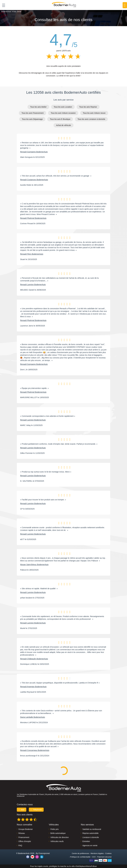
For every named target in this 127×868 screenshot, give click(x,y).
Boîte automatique (58, 833)
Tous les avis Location (63, 107)
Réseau (22, 833)
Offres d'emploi (25, 841)
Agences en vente (90, 845)
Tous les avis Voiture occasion (63, 113)
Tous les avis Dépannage (32, 119)
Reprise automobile (91, 833)
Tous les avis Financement (32, 113)
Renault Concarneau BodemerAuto (35, 750)
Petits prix (54, 829)
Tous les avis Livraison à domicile (91, 119)
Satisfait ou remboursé (92, 829)
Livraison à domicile (91, 837)
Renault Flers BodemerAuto (32, 254)
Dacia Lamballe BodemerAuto (33, 717)
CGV (94, 857)
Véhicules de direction (60, 837)
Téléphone (36, 810)
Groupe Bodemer (26, 829)
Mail (22, 810)
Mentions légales (97, 853)
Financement (24, 837)
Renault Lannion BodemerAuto (33, 285)
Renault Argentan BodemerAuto (33, 687)
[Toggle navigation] (3, 5)
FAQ (20, 845)
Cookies (108, 853)
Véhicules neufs (57, 841)
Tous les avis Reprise (88, 107)
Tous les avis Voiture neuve (94, 113)
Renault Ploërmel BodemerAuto (33, 218)
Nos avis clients (25, 815)
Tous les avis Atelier (38, 107)
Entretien (86, 841)
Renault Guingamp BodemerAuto (34, 152)
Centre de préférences (80, 853)
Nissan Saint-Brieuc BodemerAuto (34, 565)
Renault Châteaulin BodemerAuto (34, 659)
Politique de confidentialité (80, 857)
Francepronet (44, 853)
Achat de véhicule (64, 125)
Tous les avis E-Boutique (60, 119)
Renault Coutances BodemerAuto (34, 180)
